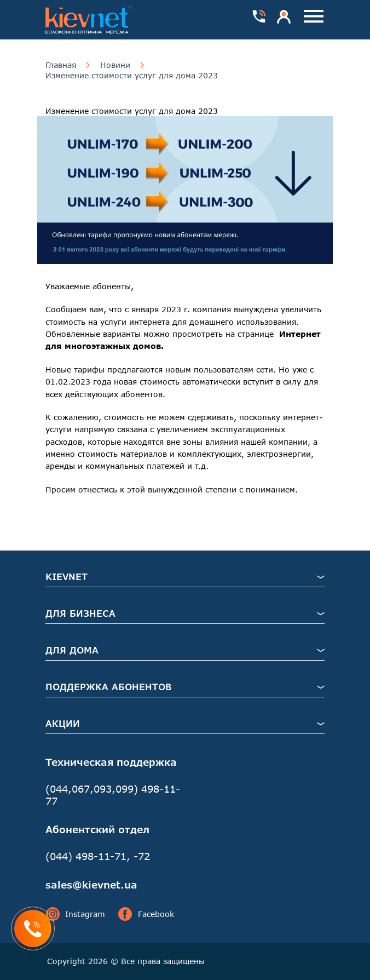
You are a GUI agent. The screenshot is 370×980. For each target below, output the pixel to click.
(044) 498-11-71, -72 (98, 856)
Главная (61, 65)
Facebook (146, 914)
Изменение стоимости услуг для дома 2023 (132, 76)
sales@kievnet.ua (91, 885)
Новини (115, 65)
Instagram (75, 914)
